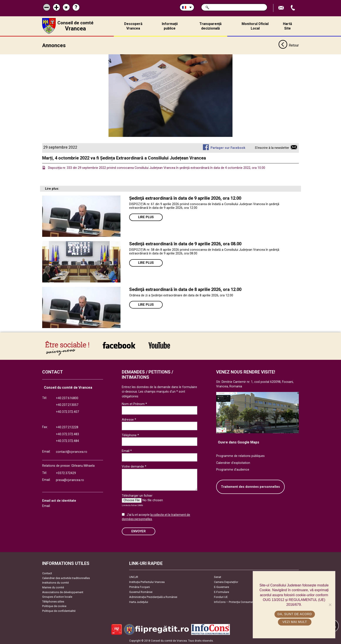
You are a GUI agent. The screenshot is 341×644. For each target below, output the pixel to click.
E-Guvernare (221, 587)
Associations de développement (63, 592)
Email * (127, 450)
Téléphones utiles (53, 601)
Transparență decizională (211, 26)
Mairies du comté (53, 587)
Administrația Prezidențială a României (153, 597)
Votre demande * (134, 466)
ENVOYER (139, 531)
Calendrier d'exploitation (233, 462)
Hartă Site (288, 26)
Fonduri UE (221, 597)
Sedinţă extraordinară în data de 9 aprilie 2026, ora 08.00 (185, 243)
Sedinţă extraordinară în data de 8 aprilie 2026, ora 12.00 (185, 289)
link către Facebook (119, 345)
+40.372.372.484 (67, 441)
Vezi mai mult (295, 622)
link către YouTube (159, 345)
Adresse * (129, 419)
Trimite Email (282, 8)
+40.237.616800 (67, 398)
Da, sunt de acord (295, 614)
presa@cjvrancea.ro (70, 480)
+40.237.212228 (67, 427)
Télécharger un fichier (137, 495)
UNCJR (134, 577)
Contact (47, 573)
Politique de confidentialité (59, 610)
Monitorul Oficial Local (255, 26)
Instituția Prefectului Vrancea (147, 582)
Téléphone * (130, 435)
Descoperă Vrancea (133, 26)
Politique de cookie (54, 606)
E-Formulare (221, 592)
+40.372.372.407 (67, 411)
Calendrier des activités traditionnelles (66, 578)
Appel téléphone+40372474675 (293, 8)
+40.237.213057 (67, 405)
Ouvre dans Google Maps (239, 442)
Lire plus (146, 217)
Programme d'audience (233, 469)
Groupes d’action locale (57, 596)
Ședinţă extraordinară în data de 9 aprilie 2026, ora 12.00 (185, 198)
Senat (218, 577)
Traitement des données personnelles (250, 486)
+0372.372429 (66, 473)
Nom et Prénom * (134, 403)
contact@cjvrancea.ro (72, 451)
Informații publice (170, 26)
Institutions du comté (55, 582)
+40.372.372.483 (67, 434)
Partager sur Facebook (228, 147)
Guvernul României (141, 592)
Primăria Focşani (140, 587)
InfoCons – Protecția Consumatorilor (237, 602)
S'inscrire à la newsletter (272, 147)
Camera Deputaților (226, 582)
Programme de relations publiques (240, 456)
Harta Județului (139, 602)
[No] (330, 605)
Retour (289, 45)
